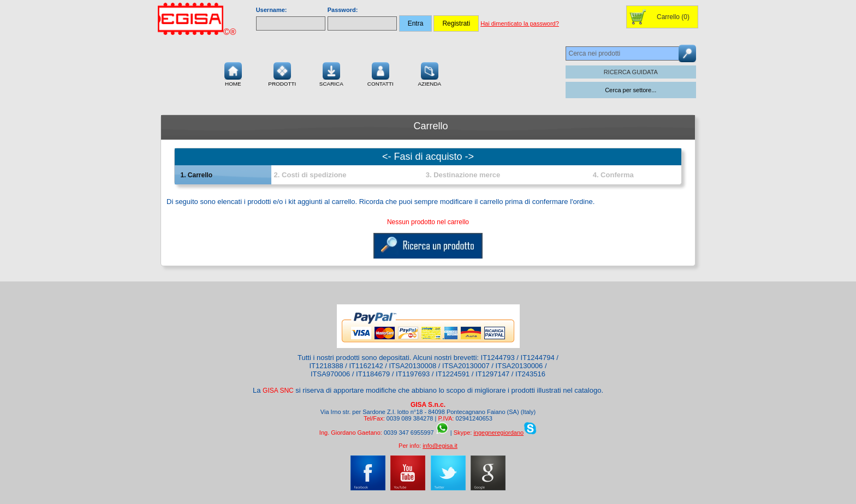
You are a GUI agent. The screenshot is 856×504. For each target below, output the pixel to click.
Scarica (331, 73)
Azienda (429, 73)
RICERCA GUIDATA (631, 72)
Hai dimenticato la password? (520, 23)
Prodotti (282, 73)
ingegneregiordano (498, 433)
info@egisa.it (440, 446)
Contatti (381, 73)
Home (233, 73)
